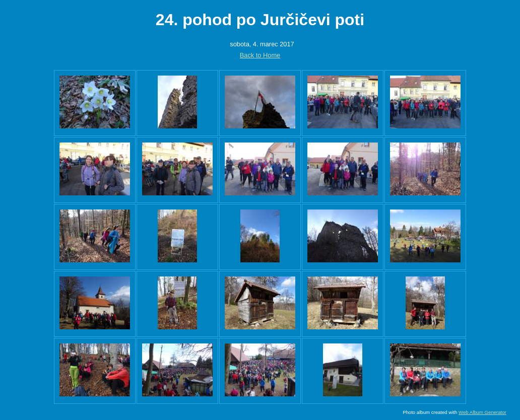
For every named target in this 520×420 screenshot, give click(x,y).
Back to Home (260, 55)
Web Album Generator (482, 412)
